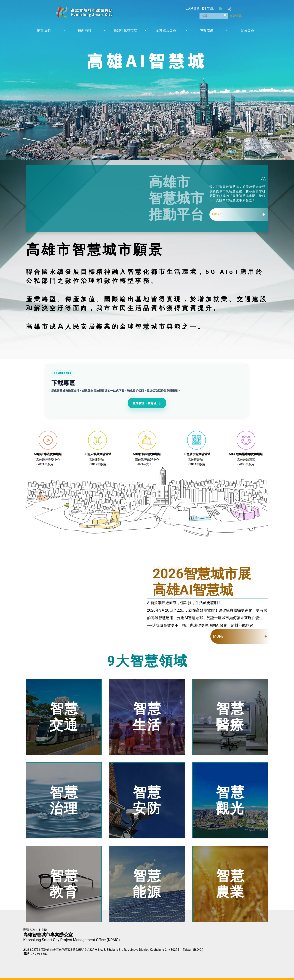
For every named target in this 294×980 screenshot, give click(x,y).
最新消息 (85, 30)
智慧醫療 (230, 717)
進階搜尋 (236, 16)
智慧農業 (230, 884)
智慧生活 (147, 717)
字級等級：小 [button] (216, 9)
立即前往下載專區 (147, 403)
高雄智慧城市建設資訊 (84, 12)
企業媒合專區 (166, 30)
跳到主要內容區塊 (2, 2)
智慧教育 (64, 884)
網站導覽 (193, 9)
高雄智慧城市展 (125, 30)
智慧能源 (147, 884)
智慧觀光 (230, 800)
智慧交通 (64, 717)
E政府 (27, 960)
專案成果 (207, 30)
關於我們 (44, 30)
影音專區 (247, 30)
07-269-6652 (39, 954)
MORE (217, 214)
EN (204, 9)
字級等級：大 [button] (224, 9)
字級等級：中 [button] (220, 9)
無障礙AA (46, 960)
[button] (225, 15)
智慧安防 (147, 800)
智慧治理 (64, 800)
